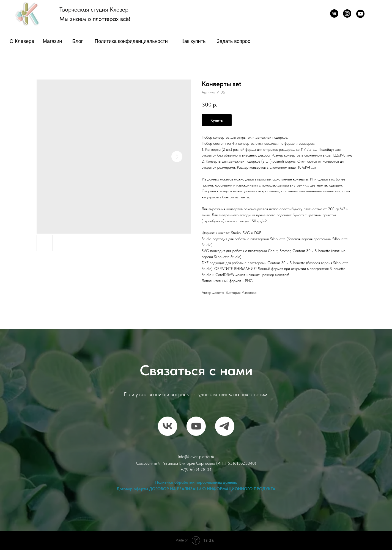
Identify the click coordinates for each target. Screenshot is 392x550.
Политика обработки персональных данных (196, 482)
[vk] (168, 426)
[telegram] (225, 426)
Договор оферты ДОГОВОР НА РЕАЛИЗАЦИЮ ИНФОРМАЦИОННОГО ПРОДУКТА (196, 489)
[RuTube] (196, 426)
